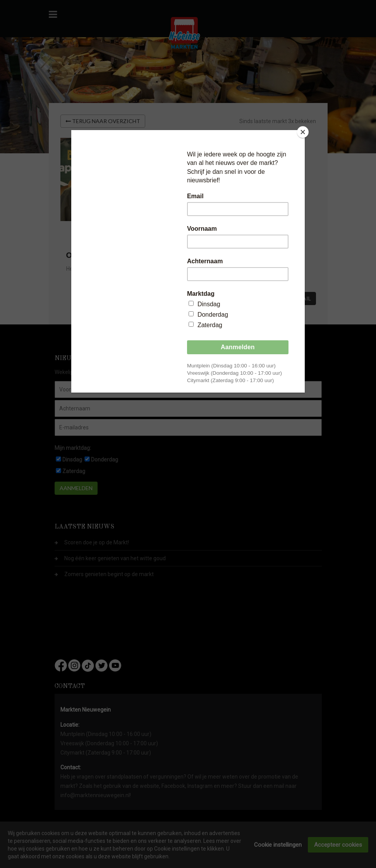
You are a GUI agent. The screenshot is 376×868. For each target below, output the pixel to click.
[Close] (303, 132)
